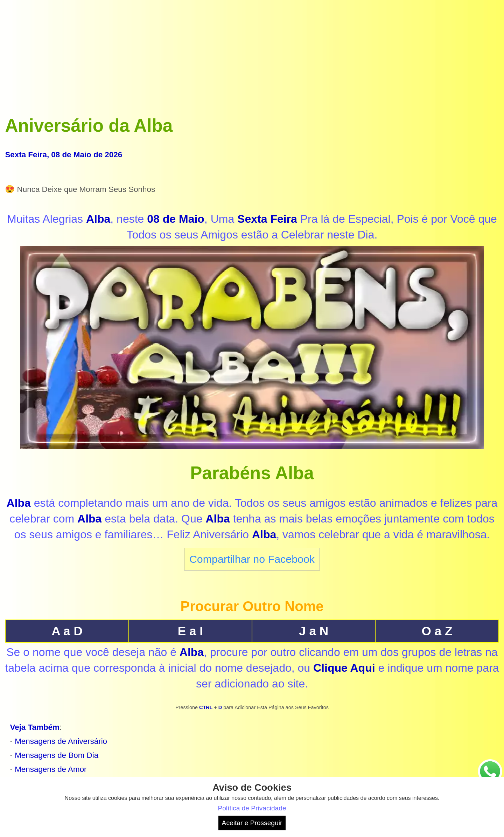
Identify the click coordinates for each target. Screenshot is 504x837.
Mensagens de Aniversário (61, 741)
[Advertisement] (252, 54)
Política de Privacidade (252, 808)
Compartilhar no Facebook (252, 559)
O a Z (437, 631)
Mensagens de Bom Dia (57, 755)
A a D (67, 631)
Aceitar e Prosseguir (252, 823)
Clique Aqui (344, 668)
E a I (190, 631)
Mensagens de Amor (51, 769)
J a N (314, 631)
